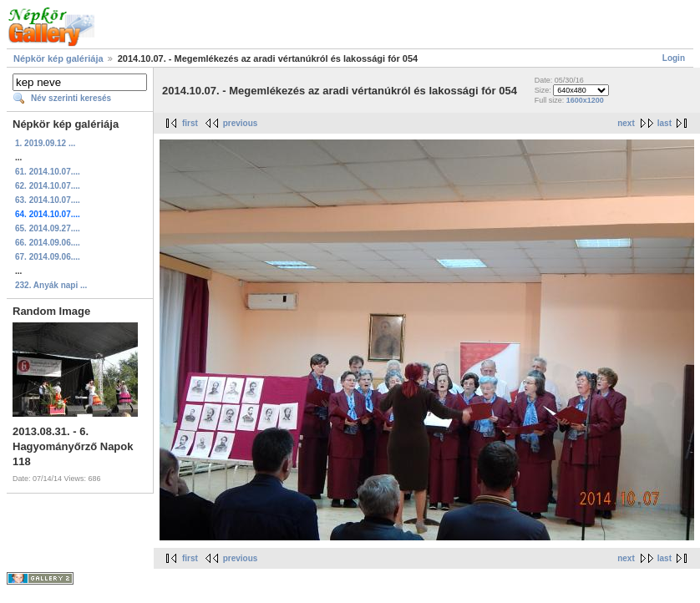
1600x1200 (585, 100)
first (190, 123)
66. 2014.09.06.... (48, 243)
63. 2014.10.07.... (48, 200)
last (664, 123)
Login (674, 58)
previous (241, 123)
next (626, 123)
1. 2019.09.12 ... (45, 143)
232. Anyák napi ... (51, 285)
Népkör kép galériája (58, 58)
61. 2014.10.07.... (48, 172)
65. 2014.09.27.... (48, 228)
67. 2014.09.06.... (48, 257)
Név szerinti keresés (71, 98)
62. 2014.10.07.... (48, 186)
